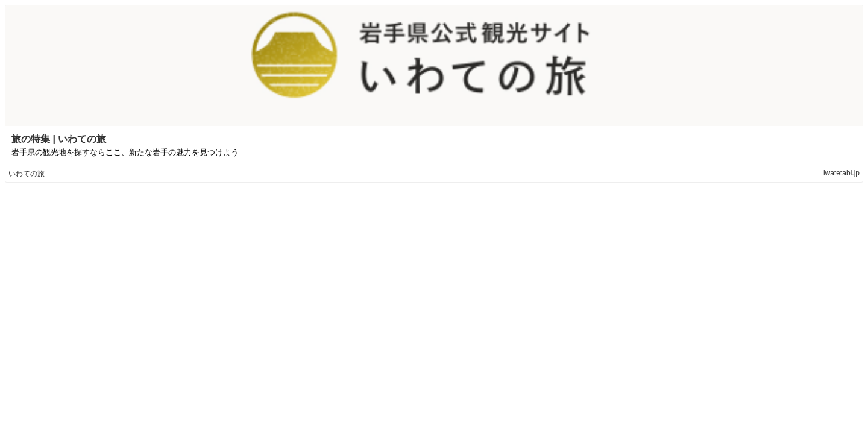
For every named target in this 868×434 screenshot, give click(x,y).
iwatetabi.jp (841, 173)
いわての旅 (27, 174)
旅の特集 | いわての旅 (59, 139)
